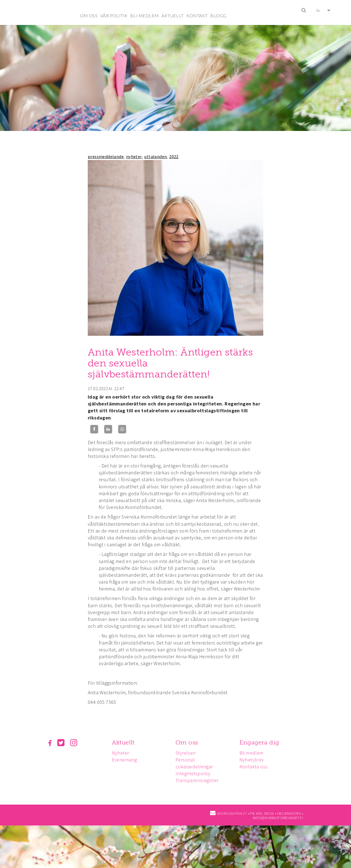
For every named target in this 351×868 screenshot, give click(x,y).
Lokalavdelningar (196, 767)
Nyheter (121, 753)
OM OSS (89, 16)
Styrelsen (187, 753)
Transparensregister (199, 780)
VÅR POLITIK (114, 16)
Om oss (188, 742)
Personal (187, 760)
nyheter (134, 156)
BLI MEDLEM (145, 16)
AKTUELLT (172, 16)
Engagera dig (262, 742)
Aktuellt (124, 742)
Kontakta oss (256, 767)
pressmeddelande (106, 156)
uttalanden (155, 156)
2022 (174, 156)
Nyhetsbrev (254, 760)
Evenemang (125, 760)
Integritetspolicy (195, 773)
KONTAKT (197, 16)
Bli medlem (254, 753)
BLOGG (218, 16)
